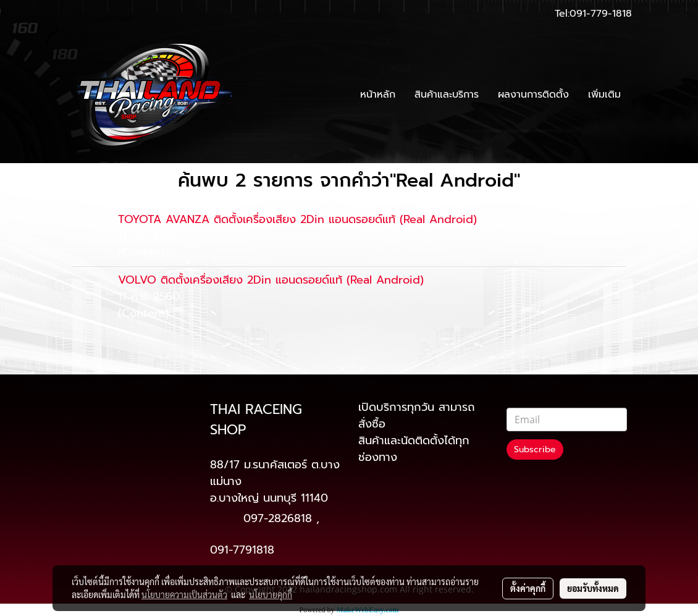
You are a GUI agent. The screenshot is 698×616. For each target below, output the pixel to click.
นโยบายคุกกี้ (271, 594)
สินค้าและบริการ (447, 95)
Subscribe (535, 449)
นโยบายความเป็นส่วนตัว (184, 594)
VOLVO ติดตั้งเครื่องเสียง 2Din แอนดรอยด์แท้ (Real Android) (271, 280)
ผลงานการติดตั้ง (533, 95)
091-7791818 (242, 550)
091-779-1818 (601, 14)
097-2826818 (278, 518)
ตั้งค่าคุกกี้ (528, 588)
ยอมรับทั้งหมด (593, 588)
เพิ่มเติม (604, 95)
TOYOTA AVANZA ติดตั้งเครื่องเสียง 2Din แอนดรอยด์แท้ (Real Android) (297, 219)
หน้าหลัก (378, 95)
